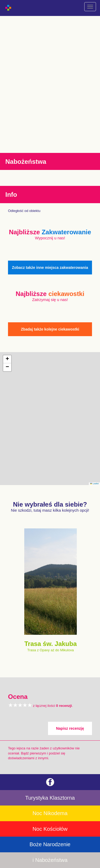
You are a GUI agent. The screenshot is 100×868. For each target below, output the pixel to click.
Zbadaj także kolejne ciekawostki (50, 329)
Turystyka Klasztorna (50, 798)
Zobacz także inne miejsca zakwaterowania (50, 268)
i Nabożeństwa (50, 860)
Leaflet (94, 484)
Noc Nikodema (50, 813)
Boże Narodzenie (50, 844)
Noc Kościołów (50, 829)
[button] (7, 359)
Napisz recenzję (70, 728)
